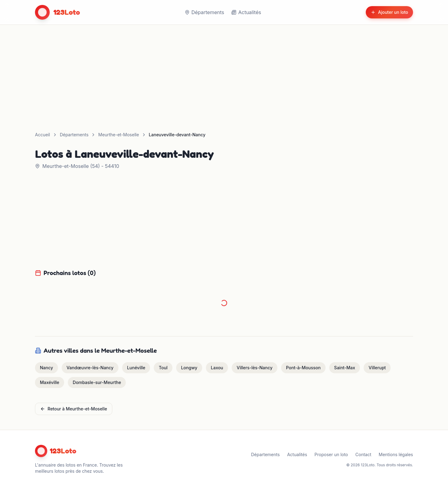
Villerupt (377, 368)
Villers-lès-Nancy (255, 368)
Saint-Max (345, 368)
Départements (205, 12)
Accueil (42, 135)
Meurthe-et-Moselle (118, 135)
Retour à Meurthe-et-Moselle (74, 409)
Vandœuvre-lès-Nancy (90, 368)
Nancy (46, 368)
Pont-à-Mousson (303, 368)
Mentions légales (396, 454)
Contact (363, 454)
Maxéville (50, 382)
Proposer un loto (331, 454)
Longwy (189, 368)
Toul (163, 368)
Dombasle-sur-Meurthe (97, 382)
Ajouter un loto (389, 12)
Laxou (217, 368)
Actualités (246, 12)
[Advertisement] (224, 71)
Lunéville (136, 368)
